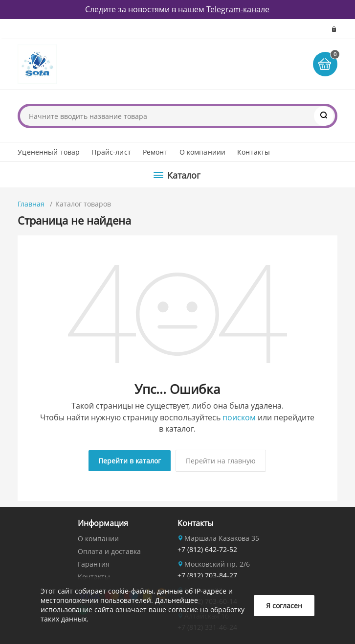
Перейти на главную (221, 461)
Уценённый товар (49, 152)
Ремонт (155, 152)
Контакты (254, 152)
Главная (31, 204)
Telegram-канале (238, 9)
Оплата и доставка (109, 551)
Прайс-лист (111, 152)
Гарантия (94, 564)
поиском (239, 417)
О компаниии (203, 152)
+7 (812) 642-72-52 (207, 549)
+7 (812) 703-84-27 (207, 575)
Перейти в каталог (130, 461)
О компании (98, 539)
